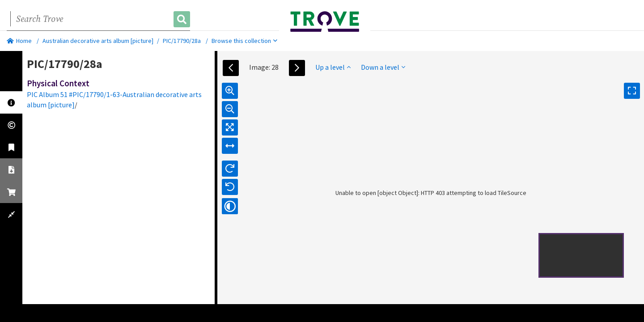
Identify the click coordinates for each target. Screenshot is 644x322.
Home (19, 41)
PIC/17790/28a (182, 41)
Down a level (383, 67)
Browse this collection (244, 41)
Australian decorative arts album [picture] (98, 41)
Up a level (333, 67)
